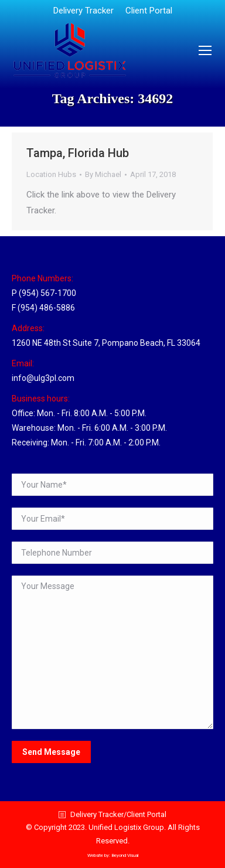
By (103, 174)
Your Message (112, 652)
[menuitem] (83, 11)
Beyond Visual (125, 855)
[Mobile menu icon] (205, 50)
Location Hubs (51, 174)
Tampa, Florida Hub (78, 153)
